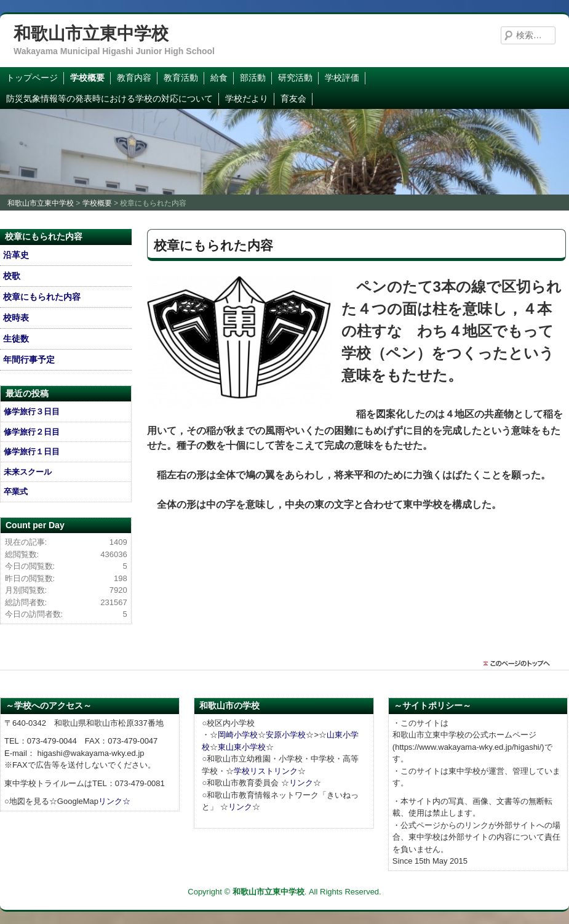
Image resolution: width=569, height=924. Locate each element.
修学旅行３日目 (32, 412)
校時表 (16, 318)
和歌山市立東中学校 (91, 34)
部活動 (253, 78)
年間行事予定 (29, 360)
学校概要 (87, 78)
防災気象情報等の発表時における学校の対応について (109, 98)
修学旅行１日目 (32, 452)
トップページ (32, 78)
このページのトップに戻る (520, 664)
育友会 (293, 98)
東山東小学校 (242, 747)
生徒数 (16, 339)
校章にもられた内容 (42, 297)
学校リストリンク (266, 771)
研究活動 (295, 78)
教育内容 (134, 78)
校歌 (12, 276)
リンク (301, 783)
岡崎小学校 (238, 735)
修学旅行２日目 (32, 432)
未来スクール (28, 472)
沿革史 (16, 255)
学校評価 (342, 78)
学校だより (247, 98)
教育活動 (181, 78)
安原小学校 (286, 735)
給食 (219, 78)
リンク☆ (114, 801)
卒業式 (16, 492)
